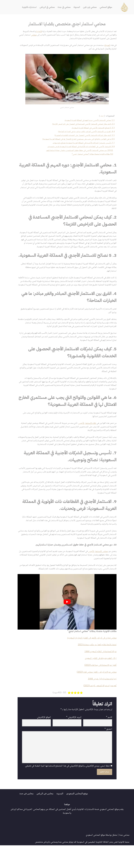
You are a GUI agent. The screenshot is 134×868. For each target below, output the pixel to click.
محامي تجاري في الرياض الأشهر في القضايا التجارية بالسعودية (90, 658)
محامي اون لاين (91, 7)
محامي (29, 35)
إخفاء (102, 117)
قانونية (35, 32)
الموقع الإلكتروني (44, 739)
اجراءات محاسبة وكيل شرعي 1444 (102, 700)
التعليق (108, 751)
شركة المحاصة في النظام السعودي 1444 (100, 672)
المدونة (77, 7)
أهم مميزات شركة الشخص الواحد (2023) (99, 707)
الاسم (109, 739)
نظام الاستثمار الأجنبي (86, 437)
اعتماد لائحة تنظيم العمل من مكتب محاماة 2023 (96, 665)
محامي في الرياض (47, 7)
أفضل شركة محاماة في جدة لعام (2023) (99, 686)
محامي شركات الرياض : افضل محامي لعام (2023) (95, 693)
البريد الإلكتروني (74, 739)
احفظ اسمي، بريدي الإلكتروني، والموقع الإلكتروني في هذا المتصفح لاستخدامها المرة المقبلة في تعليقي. (67, 789)
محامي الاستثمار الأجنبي (97, 571)
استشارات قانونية (28, 7)
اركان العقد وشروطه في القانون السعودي (100, 679)
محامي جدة (124, 858)
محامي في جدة (64, 7)
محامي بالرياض (50, 865)
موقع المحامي (107, 7)
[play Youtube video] (67, 622)
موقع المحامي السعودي (78, 816)
